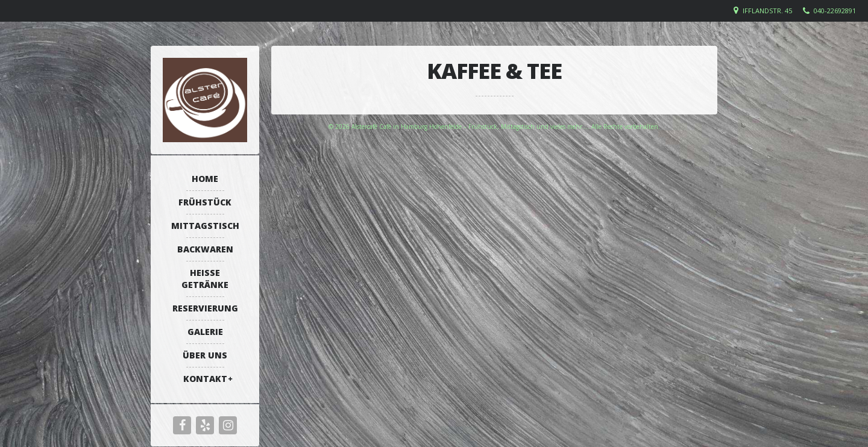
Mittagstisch (205, 226)
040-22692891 (835, 11)
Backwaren (205, 249)
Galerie (205, 332)
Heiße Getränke (205, 279)
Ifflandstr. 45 (767, 11)
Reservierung (205, 308)
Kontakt (205, 379)
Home (205, 179)
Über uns (205, 355)
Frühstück (205, 202)
